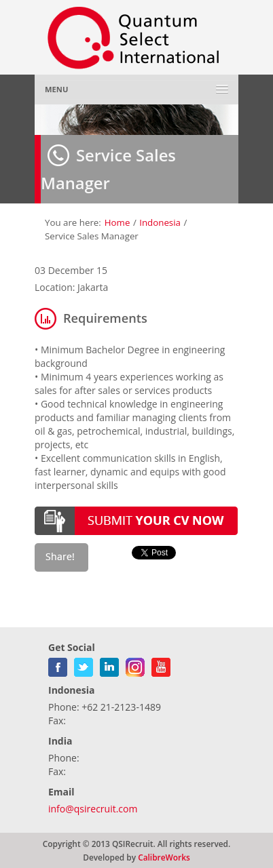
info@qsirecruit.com (93, 809)
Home (117, 222)
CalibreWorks (164, 857)
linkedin (109, 665)
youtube (161, 665)
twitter (84, 665)
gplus (135, 665)
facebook (58, 665)
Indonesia (160, 222)
